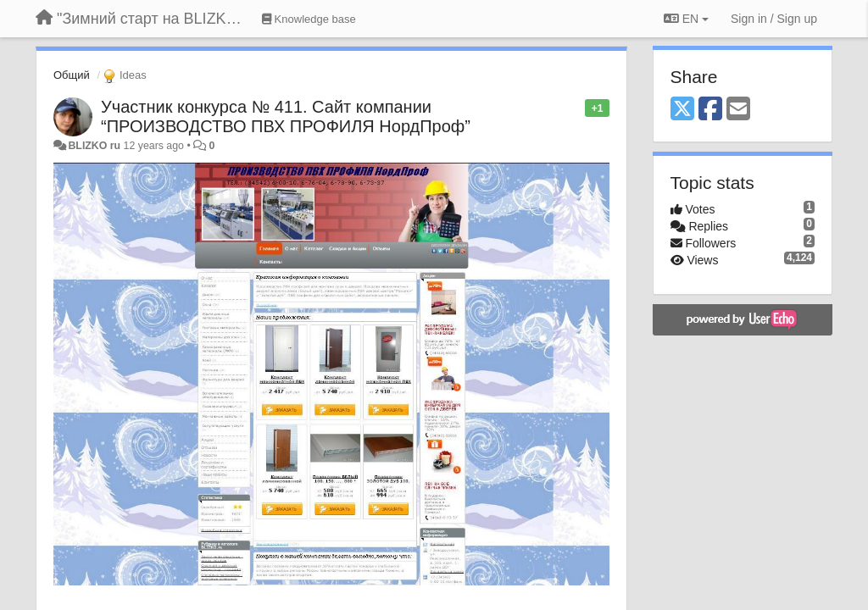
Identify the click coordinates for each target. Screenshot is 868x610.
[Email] (738, 110)
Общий (72, 75)
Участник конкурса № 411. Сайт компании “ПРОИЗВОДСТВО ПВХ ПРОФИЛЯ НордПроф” (286, 116)
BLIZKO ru (95, 146)
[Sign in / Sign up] (774, 19)
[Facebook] (710, 110)
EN (686, 19)
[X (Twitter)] (682, 110)
